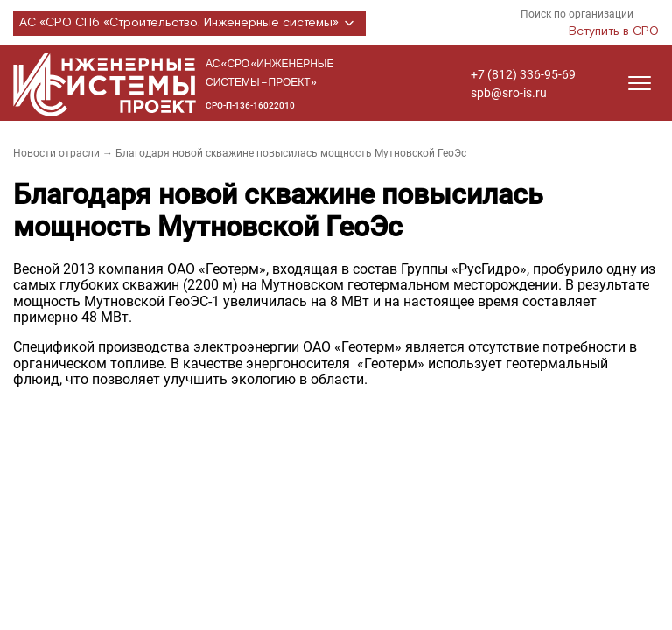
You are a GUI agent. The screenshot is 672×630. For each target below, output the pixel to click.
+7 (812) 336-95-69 (523, 74)
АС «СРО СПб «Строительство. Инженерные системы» (189, 24)
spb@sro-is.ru (509, 93)
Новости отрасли (56, 153)
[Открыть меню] (640, 83)
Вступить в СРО (614, 31)
